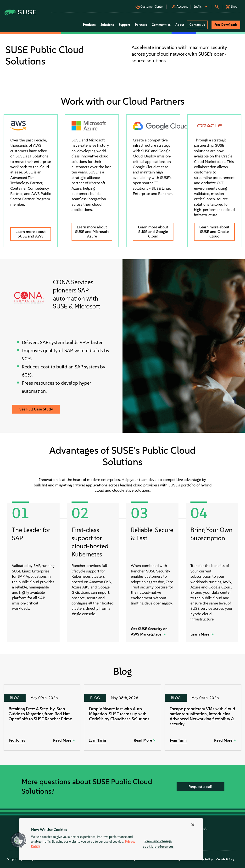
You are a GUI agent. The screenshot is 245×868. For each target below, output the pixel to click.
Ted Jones (17, 740)
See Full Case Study (36, 409)
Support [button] (124, 25)
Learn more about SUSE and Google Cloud (153, 232)
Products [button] (89, 25)
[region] (111, 839)
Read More (62, 740)
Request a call (200, 787)
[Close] (193, 825)
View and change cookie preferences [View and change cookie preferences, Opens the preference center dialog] (158, 844)
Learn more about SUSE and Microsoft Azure (92, 232)
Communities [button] (161, 25)
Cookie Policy (225, 859)
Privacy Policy (203, 859)
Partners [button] (141, 25)
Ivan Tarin (97, 740)
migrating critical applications (81, 485)
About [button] (180, 25)
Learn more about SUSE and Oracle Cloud (214, 232)
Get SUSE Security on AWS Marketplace (149, 631)
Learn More (200, 634)
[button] (116, 5)
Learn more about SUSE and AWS (31, 234)
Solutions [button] (107, 25)
